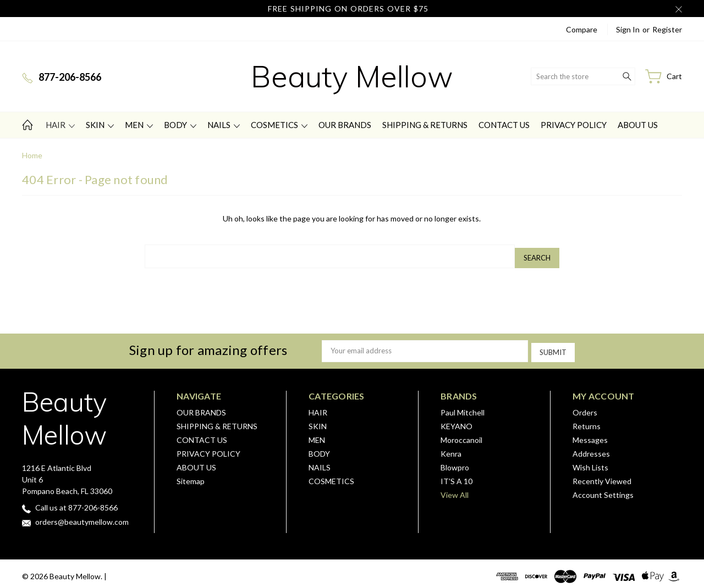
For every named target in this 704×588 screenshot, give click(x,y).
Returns (587, 421)
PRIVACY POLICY (574, 125)
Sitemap (191, 476)
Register (667, 29)
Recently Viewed (602, 476)
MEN (139, 125)
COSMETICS (279, 125)
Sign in (628, 29)
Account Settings (603, 490)
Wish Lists (590, 462)
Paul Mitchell (463, 407)
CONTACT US (504, 125)
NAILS (224, 125)
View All (455, 490)
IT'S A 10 (457, 476)
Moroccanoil (461, 435)
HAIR (60, 125)
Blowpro (455, 462)
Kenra (451, 449)
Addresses (591, 449)
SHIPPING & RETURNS (425, 125)
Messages (590, 435)
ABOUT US (638, 125)
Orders (585, 407)
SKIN (100, 125)
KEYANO (457, 421)
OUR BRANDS (345, 125)
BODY (180, 125)
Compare (582, 29)
